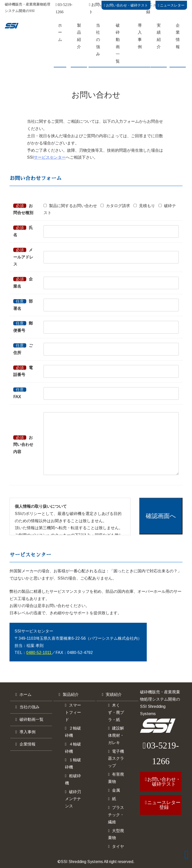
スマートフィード (73, 712)
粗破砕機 (73, 779)
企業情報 (178, 36)
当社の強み (98, 40)
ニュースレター (171, 5)
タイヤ (118, 846)
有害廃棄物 (116, 778)
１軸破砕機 (73, 763)
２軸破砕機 (73, 732)
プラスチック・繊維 (116, 815)
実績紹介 (159, 36)
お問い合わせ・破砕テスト (126, 5)
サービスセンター (50, 157)
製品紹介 (79, 36)
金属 (116, 790)
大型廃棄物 (116, 834)
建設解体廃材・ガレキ (116, 735)
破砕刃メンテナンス (73, 799)
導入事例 (140, 36)
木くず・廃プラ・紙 (116, 712)
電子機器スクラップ (116, 759)
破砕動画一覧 (118, 43)
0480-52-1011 (39, 653)
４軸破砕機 (73, 748)
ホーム (60, 33)
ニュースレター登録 (164, 805)
